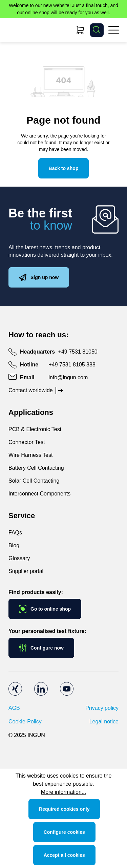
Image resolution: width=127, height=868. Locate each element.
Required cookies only (64, 809)
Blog (14, 545)
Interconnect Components (39, 494)
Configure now (41, 648)
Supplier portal (26, 571)
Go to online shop (45, 609)
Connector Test (27, 442)
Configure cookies (64, 832)
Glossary (19, 558)
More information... (63, 792)
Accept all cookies (64, 855)
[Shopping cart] (80, 30)
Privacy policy (102, 708)
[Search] (97, 30)
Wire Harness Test (30, 455)
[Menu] (113, 30)
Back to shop (64, 168)
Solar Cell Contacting (34, 481)
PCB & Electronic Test (35, 429)
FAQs (15, 533)
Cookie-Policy (25, 722)
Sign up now (39, 277)
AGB (14, 708)
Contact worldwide (31, 390)
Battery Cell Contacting (36, 468)
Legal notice (104, 722)
